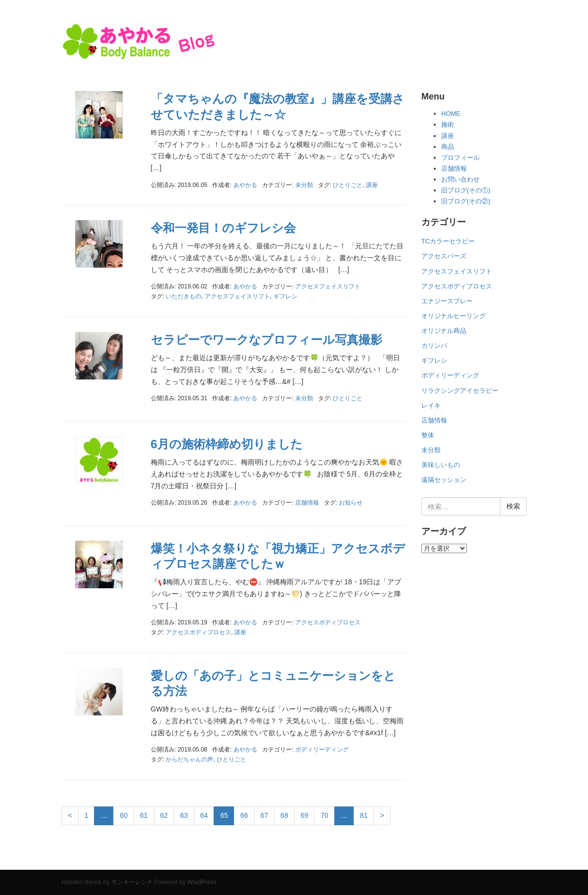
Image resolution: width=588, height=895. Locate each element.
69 (305, 815)
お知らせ (351, 503)
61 (144, 815)
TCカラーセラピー (448, 241)
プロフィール (460, 158)
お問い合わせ (460, 179)
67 (265, 815)
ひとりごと (348, 185)
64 (204, 815)
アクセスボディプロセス (328, 622)
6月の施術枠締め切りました (227, 444)
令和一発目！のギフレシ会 (223, 228)
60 (124, 815)
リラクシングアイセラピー (460, 391)
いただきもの (183, 296)
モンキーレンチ (132, 882)
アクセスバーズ (444, 256)
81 (364, 815)
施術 (448, 124)
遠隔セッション (444, 480)
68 (284, 815)
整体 (428, 435)
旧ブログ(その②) (466, 201)
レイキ (431, 405)
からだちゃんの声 (189, 759)
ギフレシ (285, 296)
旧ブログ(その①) (466, 190)
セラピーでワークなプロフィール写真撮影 (267, 340)
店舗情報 (307, 503)
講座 (372, 185)
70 (324, 815)
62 (164, 815)
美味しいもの (441, 465)
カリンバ (434, 346)
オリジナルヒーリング (453, 316)
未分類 (304, 185)
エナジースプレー (447, 301)
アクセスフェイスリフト (328, 286)
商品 (448, 147)
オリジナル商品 (444, 331)
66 (244, 815)
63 (184, 815)
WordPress (202, 882)
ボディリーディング (322, 750)
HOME (451, 114)
